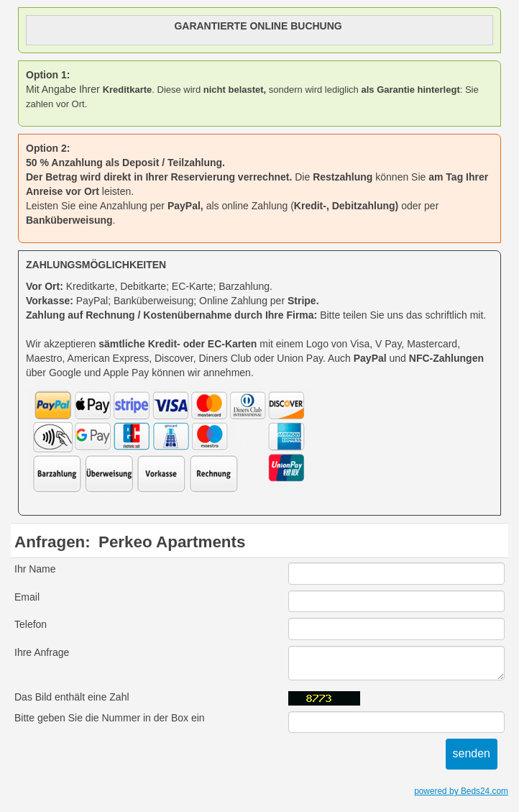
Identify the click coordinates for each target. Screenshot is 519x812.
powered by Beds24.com (461, 791)
